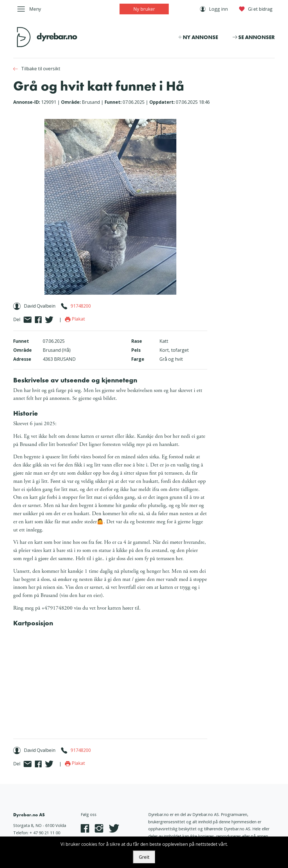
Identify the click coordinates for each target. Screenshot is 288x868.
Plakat (75, 319)
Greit (144, 857)
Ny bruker (144, 9)
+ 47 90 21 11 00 (45, 833)
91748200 (81, 306)
